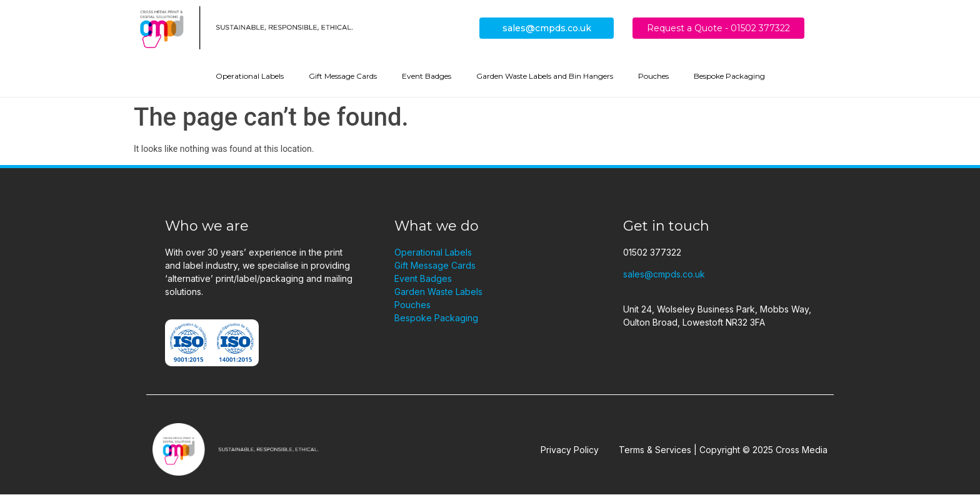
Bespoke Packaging (729, 76)
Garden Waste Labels (438, 292)
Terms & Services (655, 450)
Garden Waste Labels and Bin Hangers (545, 76)
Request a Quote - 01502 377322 (718, 28)
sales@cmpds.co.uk (547, 28)
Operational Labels (250, 76)
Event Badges (427, 76)
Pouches (653, 76)
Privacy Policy (570, 450)
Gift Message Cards (343, 76)
